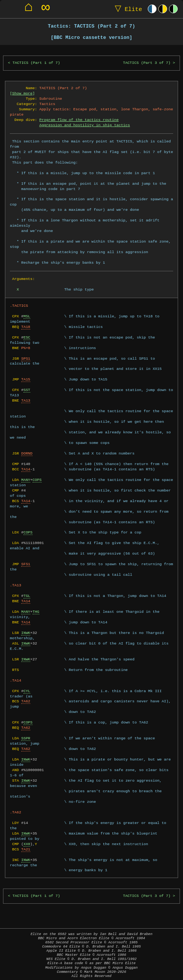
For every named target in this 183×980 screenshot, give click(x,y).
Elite (127, 9)
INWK (26, 633)
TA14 (26, 469)
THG (36, 612)
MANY (26, 480)
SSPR (26, 738)
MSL (27, 316)
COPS (37, 480)
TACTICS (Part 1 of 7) (36, 63)
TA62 (26, 701)
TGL (27, 596)
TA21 (26, 849)
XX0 (27, 844)
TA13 (26, 400)
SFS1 (26, 564)
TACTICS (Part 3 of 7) (147, 63)
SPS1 (26, 359)
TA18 (26, 327)
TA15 (26, 379)
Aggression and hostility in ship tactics (85, 125)
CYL (27, 691)
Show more (22, 93)
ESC (27, 337)
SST (27, 390)
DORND (27, 453)
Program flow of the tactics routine (79, 120)
